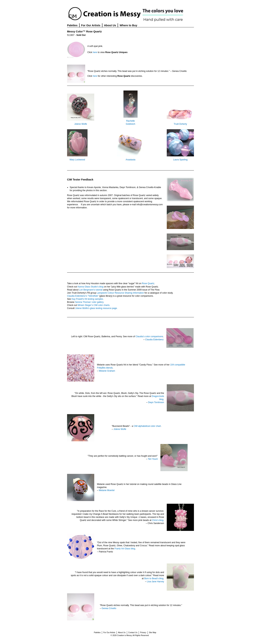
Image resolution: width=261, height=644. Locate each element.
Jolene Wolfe (81, 124)
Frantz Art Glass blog (125, 549)
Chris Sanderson (156, 523)
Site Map (153, 633)
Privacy (143, 633)
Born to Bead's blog (154, 578)
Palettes (72, 25)
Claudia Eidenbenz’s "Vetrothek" (83, 296)
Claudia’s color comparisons (149, 336)
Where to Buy (128, 25)
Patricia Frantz (106, 552)
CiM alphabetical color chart (147, 426)
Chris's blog (158, 520)
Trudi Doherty (180, 124)
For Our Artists (91, 25)
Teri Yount (153, 459)
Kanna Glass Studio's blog (90, 287)
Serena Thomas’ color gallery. (90, 302)
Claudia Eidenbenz (154, 340)
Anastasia (130, 160)
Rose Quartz (148, 283)
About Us (110, 25)
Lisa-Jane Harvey (155, 582)
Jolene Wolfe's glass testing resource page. (96, 308)
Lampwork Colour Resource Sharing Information (120, 293)
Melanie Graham (107, 371)
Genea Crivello (109, 608)
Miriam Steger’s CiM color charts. (94, 305)
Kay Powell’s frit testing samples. (88, 299)
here (95, 52)
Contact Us (133, 633)
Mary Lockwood (77, 160)
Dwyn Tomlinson (156, 402)
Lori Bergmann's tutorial (91, 290)
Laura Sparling (180, 160)
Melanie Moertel (107, 490)
